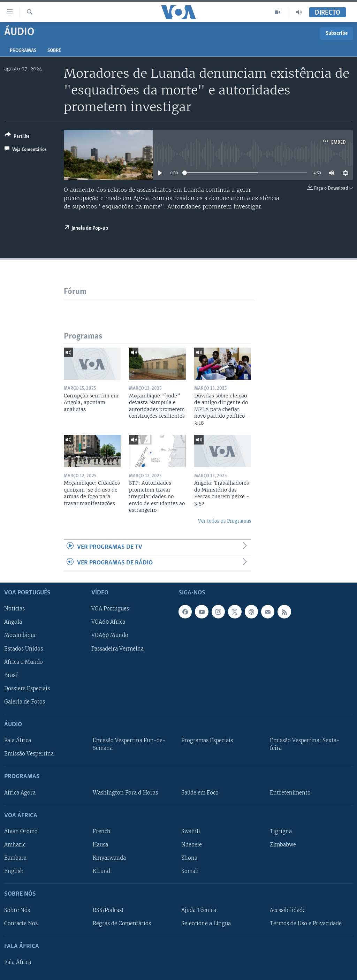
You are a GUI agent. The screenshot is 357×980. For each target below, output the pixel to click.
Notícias (14, 609)
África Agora (20, 792)
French (102, 831)
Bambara (15, 858)
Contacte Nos (21, 923)
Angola (13, 622)
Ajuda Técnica (199, 910)
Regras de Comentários (122, 923)
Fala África (18, 740)
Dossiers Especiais (27, 688)
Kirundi (102, 871)
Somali (190, 871)
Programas (23, 51)
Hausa (100, 845)
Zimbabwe (283, 845)
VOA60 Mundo (110, 635)
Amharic (15, 845)
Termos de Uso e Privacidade (306, 923)
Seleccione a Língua (206, 923)
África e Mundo (24, 662)
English (14, 871)
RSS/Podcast (108, 910)
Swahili (191, 831)
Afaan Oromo (21, 831)
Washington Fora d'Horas (125, 792)
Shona (189, 858)
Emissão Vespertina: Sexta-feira (305, 744)
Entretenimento (290, 792)
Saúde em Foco (200, 792)
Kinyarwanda (109, 858)
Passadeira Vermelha (117, 648)
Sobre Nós (17, 910)
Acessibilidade (288, 910)
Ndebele (192, 845)
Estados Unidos (24, 648)
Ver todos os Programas (225, 521)
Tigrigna (281, 831)
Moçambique (20, 635)
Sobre (54, 51)
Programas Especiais (207, 740)
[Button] (17, 137)
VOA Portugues (110, 609)
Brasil (12, 675)
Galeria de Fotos (25, 701)
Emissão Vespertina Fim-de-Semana (129, 744)
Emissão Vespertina (29, 754)
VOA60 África (108, 622)
